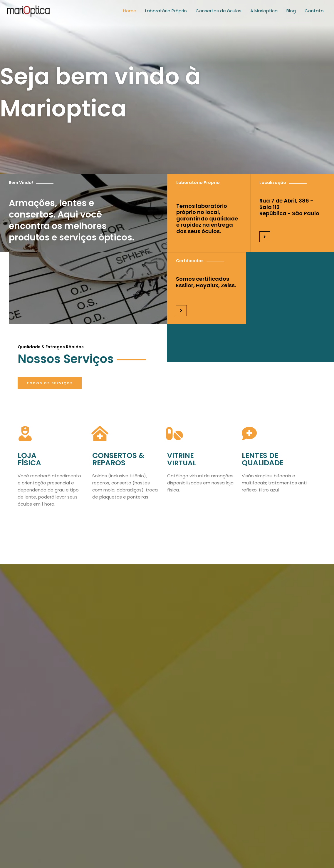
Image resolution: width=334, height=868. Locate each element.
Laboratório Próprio (166, 13)
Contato (314, 13)
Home (130, 13)
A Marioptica (264, 13)
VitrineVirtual (182, 461)
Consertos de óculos (219, 13)
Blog (291, 13)
